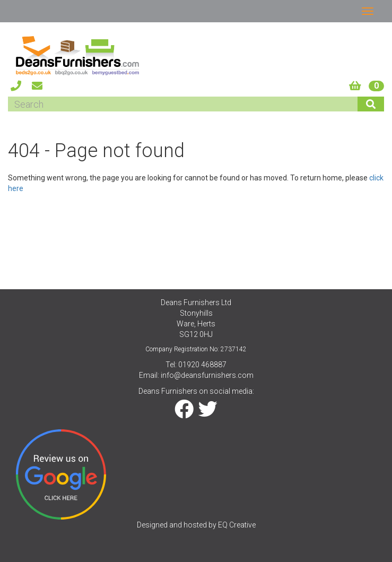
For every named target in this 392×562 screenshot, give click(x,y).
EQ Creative (237, 525)
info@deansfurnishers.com (207, 375)
